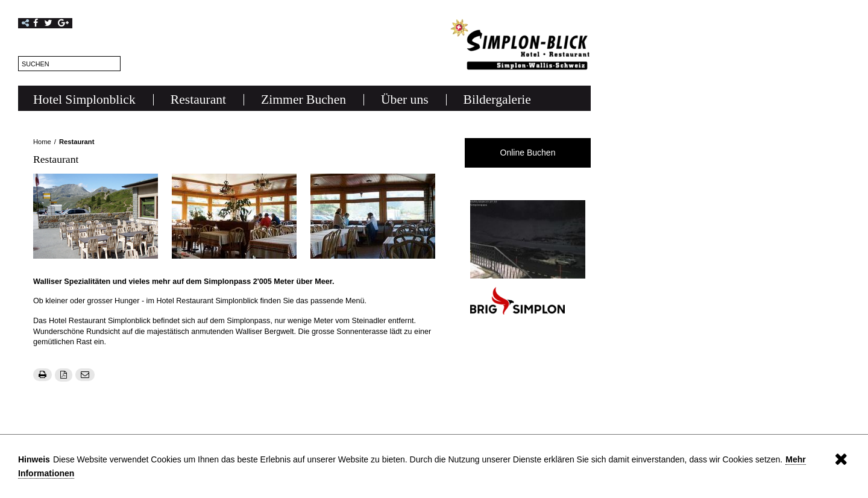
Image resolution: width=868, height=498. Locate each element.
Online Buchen (528, 153)
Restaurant (198, 99)
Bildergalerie (497, 99)
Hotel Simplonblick (84, 99)
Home (42, 142)
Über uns (405, 99)
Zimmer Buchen (303, 99)
